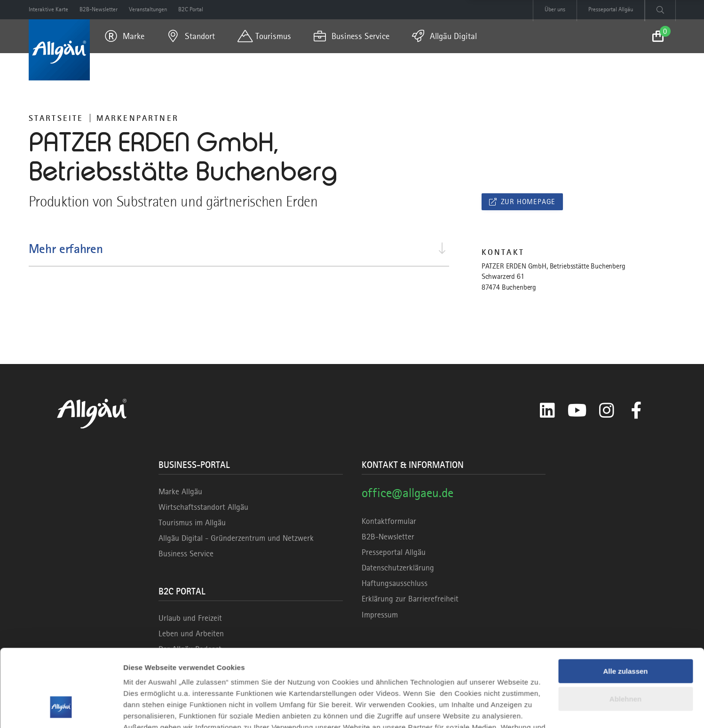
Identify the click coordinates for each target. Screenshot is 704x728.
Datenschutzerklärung (398, 568)
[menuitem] (125, 36)
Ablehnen (625, 632)
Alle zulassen (625, 605)
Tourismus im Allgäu (192, 522)
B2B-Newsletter (388, 537)
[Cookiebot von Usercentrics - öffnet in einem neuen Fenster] (61, 710)
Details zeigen (147, 709)
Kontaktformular (389, 521)
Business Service (186, 554)
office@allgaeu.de (407, 493)
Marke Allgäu (180, 491)
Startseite (56, 118)
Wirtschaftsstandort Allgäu (203, 507)
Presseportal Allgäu (394, 552)
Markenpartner (138, 118)
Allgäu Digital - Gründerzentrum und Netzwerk (236, 538)
